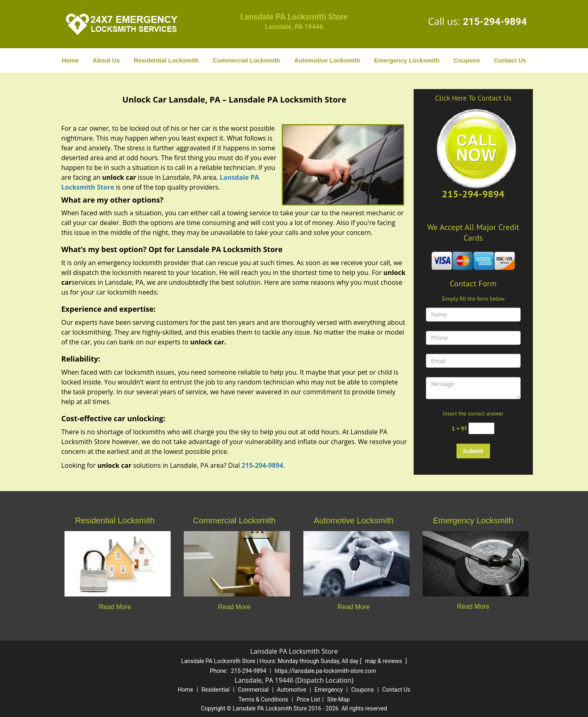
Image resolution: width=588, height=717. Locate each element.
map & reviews (384, 661)
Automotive (292, 690)
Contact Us (510, 60)
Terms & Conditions (263, 699)
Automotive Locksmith (327, 60)
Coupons (467, 60)
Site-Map (338, 699)
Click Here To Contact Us (473, 98)
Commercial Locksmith (246, 60)
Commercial (253, 690)
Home (70, 60)
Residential (215, 690)
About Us (106, 60)
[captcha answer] (481, 428)
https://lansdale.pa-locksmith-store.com (325, 671)
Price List (308, 699)
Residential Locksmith (166, 60)
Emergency (329, 690)
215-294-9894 (495, 22)
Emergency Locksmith (407, 60)
